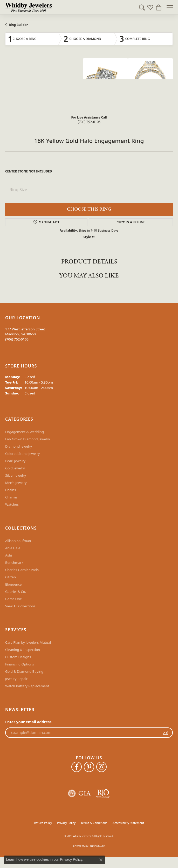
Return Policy (43, 823)
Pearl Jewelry (15, 461)
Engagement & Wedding (25, 432)
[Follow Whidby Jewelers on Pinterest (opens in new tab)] (89, 767)
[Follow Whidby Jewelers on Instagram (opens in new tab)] (101, 767)
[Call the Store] (17, 339)
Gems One (13, 599)
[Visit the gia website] (79, 793)
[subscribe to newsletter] (165, 733)
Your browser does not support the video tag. (44, 78)
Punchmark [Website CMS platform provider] (97, 846)
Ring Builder (18, 25)
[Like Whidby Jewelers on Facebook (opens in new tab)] (77, 767)
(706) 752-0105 (89, 122)
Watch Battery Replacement (27, 686)
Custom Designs (18, 657)
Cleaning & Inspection (23, 650)
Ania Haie (13, 548)
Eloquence (13, 584)
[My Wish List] (150, 7)
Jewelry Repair (16, 679)
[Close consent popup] (101, 860)
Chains (11, 490)
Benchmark (14, 563)
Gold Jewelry (15, 468)
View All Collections (20, 606)
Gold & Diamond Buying (24, 671)
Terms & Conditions (94, 823)
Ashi (9, 555)
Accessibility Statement (128, 823)
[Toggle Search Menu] (142, 7)
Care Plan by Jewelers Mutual (28, 642)
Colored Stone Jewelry (22, 454)
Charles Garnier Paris (22, 570)
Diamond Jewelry (19, 446)
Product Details (89, 262)
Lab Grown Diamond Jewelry (28, 439)
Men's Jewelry (16, 483)
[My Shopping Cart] (159, 7)
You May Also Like (89, 276)
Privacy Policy (66, 823)
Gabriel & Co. (16, 592)
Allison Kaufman (18, 541)
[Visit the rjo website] (103, 793)
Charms (11, 497)
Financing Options (20, 664)
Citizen (11, 577)
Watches (12, 504)
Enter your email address (28, 722)
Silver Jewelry (16, 475)
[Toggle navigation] (170, 7)
